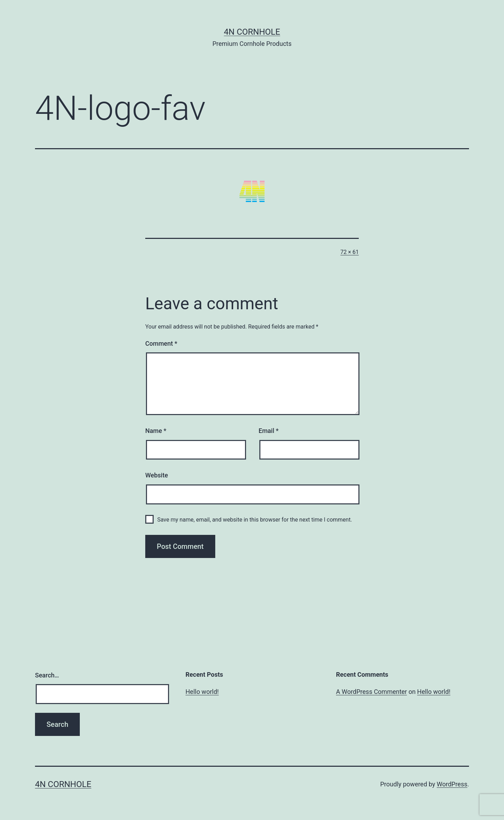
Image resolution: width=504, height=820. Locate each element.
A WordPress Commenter (372, 692)
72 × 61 (350, 252)
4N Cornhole (252, 32)
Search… (47, 675)
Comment (161, 343)
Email (269, 431)
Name (156, 431)
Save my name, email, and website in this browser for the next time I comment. (255, 520)
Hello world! (202, 692)
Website (157, 475)
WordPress (452, 784)
